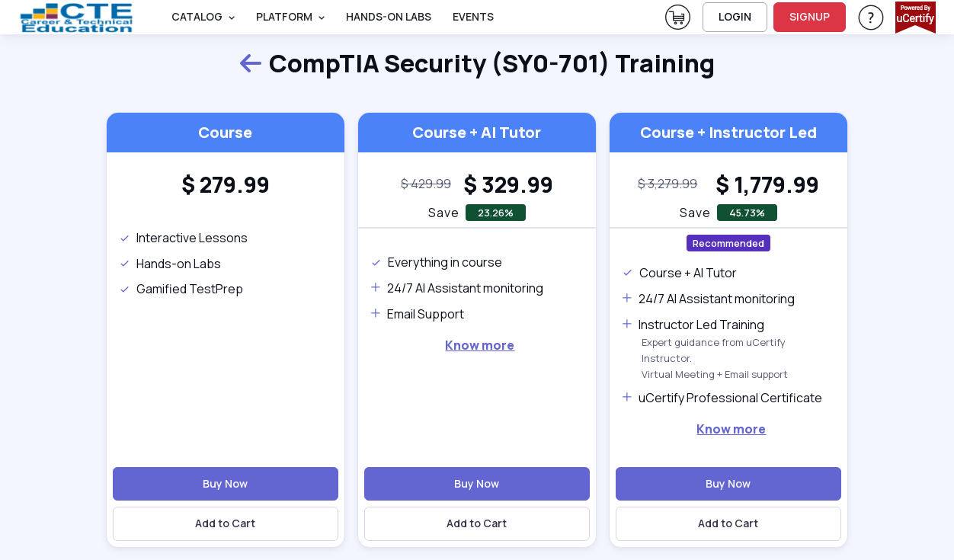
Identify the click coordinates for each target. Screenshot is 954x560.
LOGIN (735, 16)
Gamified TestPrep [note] (181, 289)
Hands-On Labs (389, 16)
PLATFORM (284, 16)
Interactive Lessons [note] (183, 238)
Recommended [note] (728, 243)
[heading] (226, 184)
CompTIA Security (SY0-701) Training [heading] (477, 64)
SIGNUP (810, 16)
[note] (426, 184)
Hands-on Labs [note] (170, 264)
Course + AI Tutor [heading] (477, 132)
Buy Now (225, 483)
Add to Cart (225, 523)
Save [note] (444, 213)
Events (473, 16)
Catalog (197, 16)
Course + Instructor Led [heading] (728, 132)
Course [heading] (225, 132)
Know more (480, 345)
